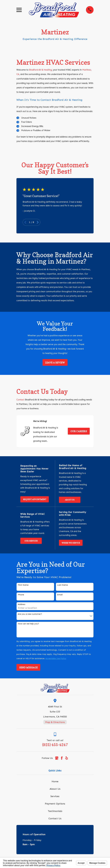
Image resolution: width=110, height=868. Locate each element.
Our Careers (79, 431)
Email (60, 595)
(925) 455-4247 (55, 745)
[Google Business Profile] (57, 758)
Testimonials (55, 811)
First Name (23, 585)
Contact (20, 400)
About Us (70, 500)
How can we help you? (28, 624)
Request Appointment (35, 499)
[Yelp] (67, 758)
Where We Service (71, 543)
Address (22, 604)
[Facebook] (62, 758)
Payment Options (55, 804)
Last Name (62, 585)
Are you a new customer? (30, 614)
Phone (21, 595)
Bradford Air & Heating (40, 70)
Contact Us (55, 818)
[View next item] (38, 222)
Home (55, 781)
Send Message (28, 668)
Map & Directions (55, 722)
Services (55, 796)
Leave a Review (55, 363)
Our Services (31, 541)
